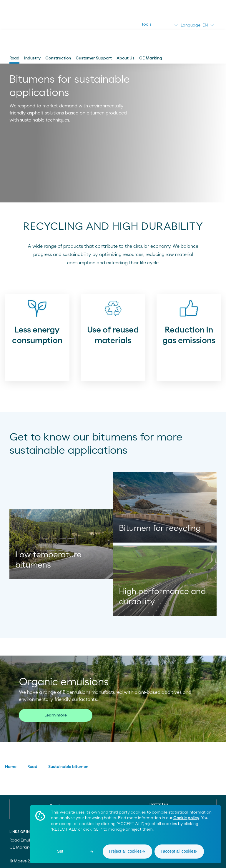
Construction (58, 58)
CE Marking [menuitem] (21, 847)
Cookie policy (186, 818)
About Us (126, 58)
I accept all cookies (178, 851)
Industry (32, 58)
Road (14, 58)
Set (60, 851)
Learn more (56, 715)
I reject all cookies (125, 851)
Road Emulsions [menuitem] (25, 840)
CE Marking (151, 58)
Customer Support (94, 58)
